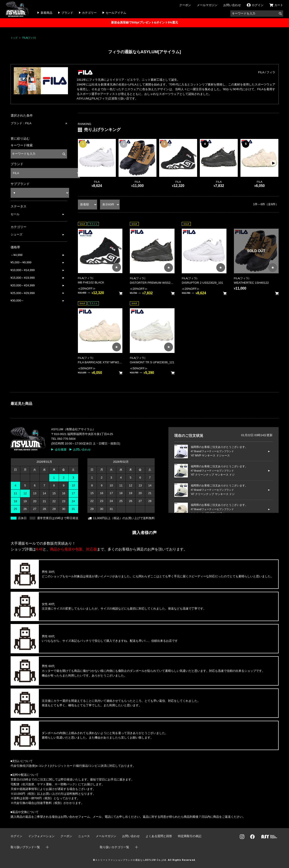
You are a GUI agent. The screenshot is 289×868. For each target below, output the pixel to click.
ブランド (67, 13)
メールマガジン (207, 5)
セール (15, 214)
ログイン (16, 836)
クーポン (185, 5)
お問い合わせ (232, 5)
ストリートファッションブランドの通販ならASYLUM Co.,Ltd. (131, 860)
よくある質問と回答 (159, 836)
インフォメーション (41, 836)
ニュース (84, 836)
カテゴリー (89, 13)
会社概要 (61, 450)
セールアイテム (116, 13)
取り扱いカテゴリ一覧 (114, 847)
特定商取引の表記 (190, 836)
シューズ (16, 234)
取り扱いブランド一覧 (25, 847)
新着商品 (47, 13)
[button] (273, 163)
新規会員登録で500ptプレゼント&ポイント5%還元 (144, 22)
